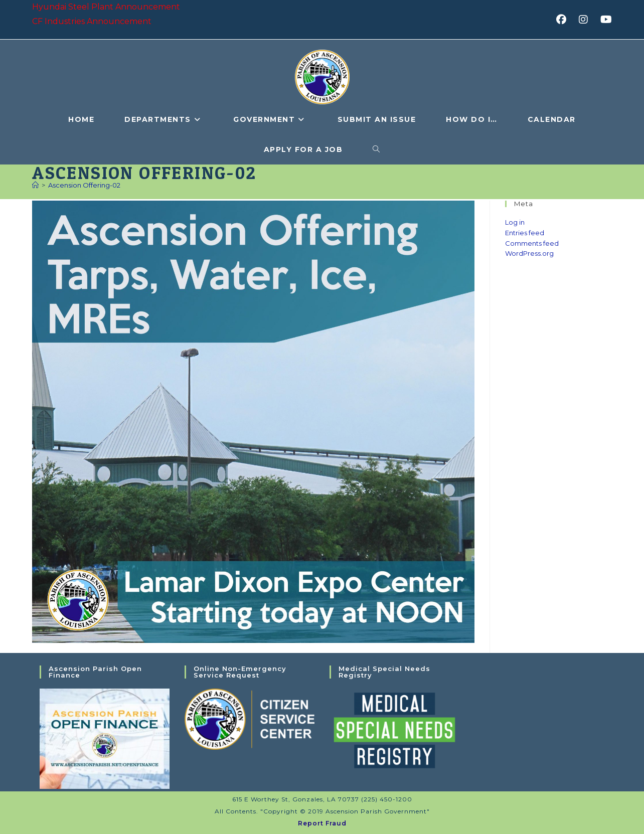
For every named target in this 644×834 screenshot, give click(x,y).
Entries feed (525, 233)
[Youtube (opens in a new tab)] (605, 20)
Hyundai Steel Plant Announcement (106, 7)
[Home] (35, 185)
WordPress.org (529, 253)
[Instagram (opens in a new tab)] (587, 20)
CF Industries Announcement (92, 21)
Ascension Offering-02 (84, 185)
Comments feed (532, 243)
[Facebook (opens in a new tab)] (565, 20)
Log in (515, 222)
